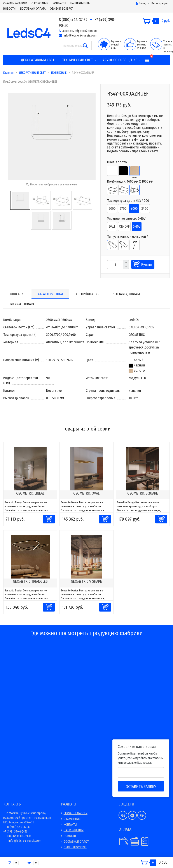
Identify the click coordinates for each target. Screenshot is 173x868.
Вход (141, 3)
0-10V (137, 226)
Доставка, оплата (126, 294)
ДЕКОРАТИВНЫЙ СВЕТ (38, 60)
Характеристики (50, 294)
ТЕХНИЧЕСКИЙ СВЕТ (77, 60)
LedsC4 (22, 82)
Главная (8, 73)
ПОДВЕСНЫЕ (59, 73)
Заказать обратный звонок (80, 31)
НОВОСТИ (9, 9)
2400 (145, 208)
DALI (112, 226)
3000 (112, 208)
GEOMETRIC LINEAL (30, 493)
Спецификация (88, 294)
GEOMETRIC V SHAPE (86, 581)
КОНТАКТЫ (59, 3)
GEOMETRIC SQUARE (143, 493)
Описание (17, 294)
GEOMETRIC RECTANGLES (43, 82)
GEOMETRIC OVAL (86, 493)
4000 (134, 208)
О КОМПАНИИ (40, 3)
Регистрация (160, 3)
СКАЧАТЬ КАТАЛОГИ (15, 3)
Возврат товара (22, 304)
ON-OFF (124, 226)
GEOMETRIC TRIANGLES (30, 581)
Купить (147, 264)
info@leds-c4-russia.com (80, 36)
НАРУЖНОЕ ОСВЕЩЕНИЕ (119, 60)
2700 (123, 208)
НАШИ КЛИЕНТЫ (80, 3)
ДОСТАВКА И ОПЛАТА (33, 9)
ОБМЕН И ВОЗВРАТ (61, 9)
